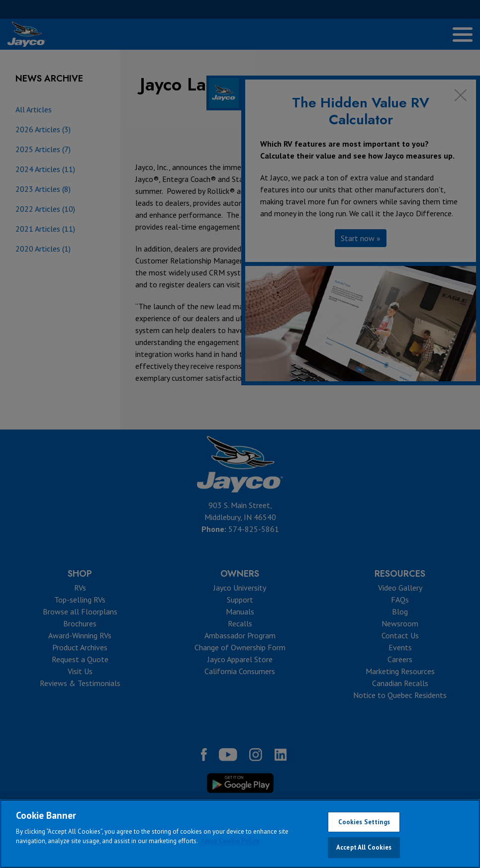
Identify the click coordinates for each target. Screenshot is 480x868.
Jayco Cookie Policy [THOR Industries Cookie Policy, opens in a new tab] (230, 841)
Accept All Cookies (364, 847)
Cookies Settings (364, 822)
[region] (240, 834)
